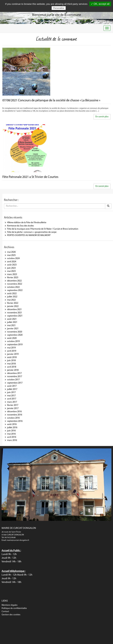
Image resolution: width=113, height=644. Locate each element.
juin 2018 (11, 361)
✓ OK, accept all (100, 4)
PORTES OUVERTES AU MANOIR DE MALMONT (29, 235)
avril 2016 (12, 437)
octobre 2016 (13, 418)
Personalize (59, 8)
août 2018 (12, 357)
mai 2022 (11, 300)
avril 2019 (12, 351)
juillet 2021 (12, 322)
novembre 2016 (15, 415)
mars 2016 (12, 440)
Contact (5, 612)
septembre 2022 (15, 290)
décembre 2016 (14, 412)
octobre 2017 (13, 380)
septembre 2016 (15, 421)
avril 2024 (12, 262)
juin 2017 (11, 393)
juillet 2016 (12, 428)
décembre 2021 (14, 310)
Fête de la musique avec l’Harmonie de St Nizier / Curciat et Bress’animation (43, 229)
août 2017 (12, 386)
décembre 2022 (14, 281)
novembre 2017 (15, 377)
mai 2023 (11, 271)
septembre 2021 (15, 316)
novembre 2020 (15, 332)
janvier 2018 (13, 370)
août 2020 (12, 338)
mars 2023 (12, 274)
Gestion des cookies (11, 615)
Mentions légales (10, 605)
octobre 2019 (13, 341)
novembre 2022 (15, 284)
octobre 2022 (13, 287)
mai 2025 (11, 255)
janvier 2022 (13, 306)
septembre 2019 (15, 345)
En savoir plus (102, 117)
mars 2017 (12, 402)
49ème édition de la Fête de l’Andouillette (27, 223)
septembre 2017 (15, 383)
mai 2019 (11, 348)
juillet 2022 (12, 297)
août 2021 (12, 319)
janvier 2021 (13, 329)
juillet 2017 (12, 389)
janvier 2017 (13, 408)
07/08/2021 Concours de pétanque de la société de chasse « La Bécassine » (51, 101)
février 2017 (13, 405)
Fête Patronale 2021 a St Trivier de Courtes (30, 177)
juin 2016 (11, 431)
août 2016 (12, 424)
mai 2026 (11, 252)
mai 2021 (11, 326)
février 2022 (13, 303)
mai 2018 (11, 364)
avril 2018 (12, 367)
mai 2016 (11, 434)
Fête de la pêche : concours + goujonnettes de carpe (32, 232)
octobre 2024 (13, 259)
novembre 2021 (15, 313)
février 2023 (13, 278)
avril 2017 (12, 399)
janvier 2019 (13, 354)
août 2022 (12, 294)
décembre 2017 (14, 373)
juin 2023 (11, 268)
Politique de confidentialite (14, 608)
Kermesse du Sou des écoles (20, 226)
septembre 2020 (15, 335)
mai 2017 (11, 396)
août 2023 (12, 265)
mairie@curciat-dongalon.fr (18, 540)
